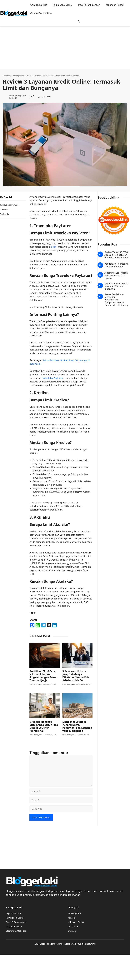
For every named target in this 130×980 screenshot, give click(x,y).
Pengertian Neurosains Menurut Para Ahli (116, 265)
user (53, 247)
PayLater (58, 378)
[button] (79, 22)
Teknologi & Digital (62, 5)
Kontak (71, 918)
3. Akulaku (5, 214)
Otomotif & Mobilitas (41, 13)
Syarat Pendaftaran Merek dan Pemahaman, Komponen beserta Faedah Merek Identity (116, 300)
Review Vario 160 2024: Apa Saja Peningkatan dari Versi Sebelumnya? (117, 255)
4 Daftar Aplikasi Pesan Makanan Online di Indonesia (116, 286)
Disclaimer (73, 926)
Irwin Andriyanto (18, 96)
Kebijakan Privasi (76, 922)
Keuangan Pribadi (115, 5)
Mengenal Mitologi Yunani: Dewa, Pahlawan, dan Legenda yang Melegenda (77, 726)
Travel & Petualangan (89, 5)
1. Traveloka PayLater (10, 205)
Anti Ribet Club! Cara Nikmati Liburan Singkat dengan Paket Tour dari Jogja (43, 676)
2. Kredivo (5, 209)
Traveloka (48, 378)
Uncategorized (18, 76)
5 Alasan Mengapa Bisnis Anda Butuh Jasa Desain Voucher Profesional (44, 726)
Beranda (6, 76)
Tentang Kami (75, 913)
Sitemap (72, 931)
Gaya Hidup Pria (39, 5)
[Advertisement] (60, 49)
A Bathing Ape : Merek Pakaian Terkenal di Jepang (116, 276)
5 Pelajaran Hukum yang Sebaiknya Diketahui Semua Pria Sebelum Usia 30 (76, 676)
